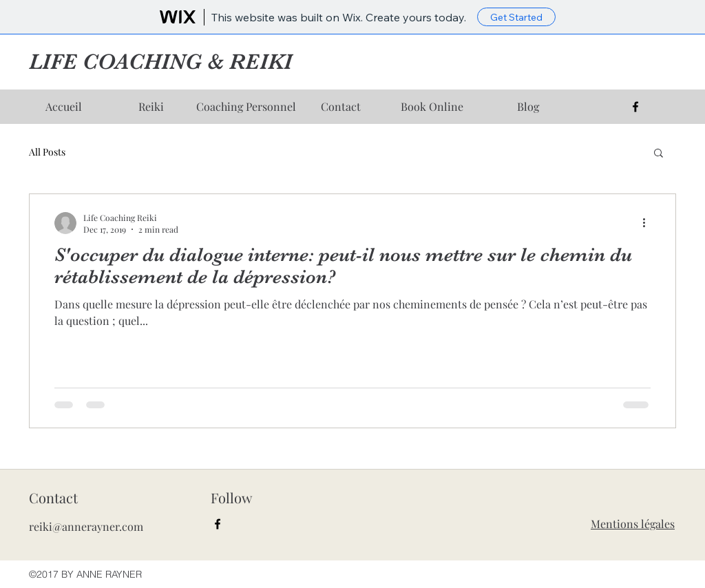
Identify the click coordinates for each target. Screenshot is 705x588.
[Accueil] (63, 107)
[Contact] (341, 107)
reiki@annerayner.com (86, 526)
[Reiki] (151, 107)
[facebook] (635, 107)
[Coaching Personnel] (246, 107)
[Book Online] (432, 107)
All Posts (47, 152)
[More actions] (649, 223)
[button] (659, 154)
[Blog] (528, 107)
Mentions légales (633, 524)
